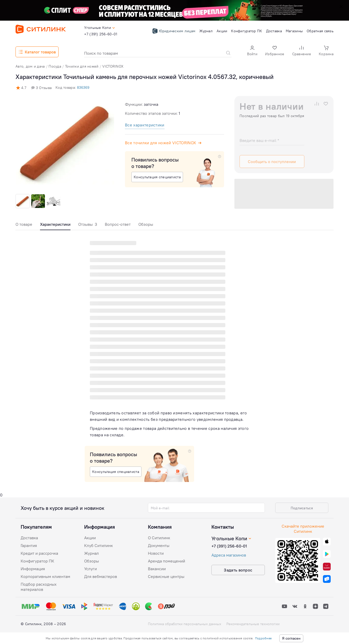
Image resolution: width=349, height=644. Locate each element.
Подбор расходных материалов (39, 587)
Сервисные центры (166, 576)
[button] (252, 51)
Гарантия (29, 545)
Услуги (90, 569)
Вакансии (157, 569)
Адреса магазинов (229, 555)
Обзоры (146, 224)
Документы (159, 545)
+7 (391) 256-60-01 (229, 546)
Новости (156, 553)
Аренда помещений (166, 561)
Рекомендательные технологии (253, 624)
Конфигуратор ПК (37, 561)
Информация (33, 569)
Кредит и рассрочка (39, 553)
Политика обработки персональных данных (185, 624)
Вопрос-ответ (118, 224)
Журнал (92, 553)
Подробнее (263, 638)
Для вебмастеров (101, 576)
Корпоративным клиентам (45, 576)
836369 (83, 87)
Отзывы (88, 224)
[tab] (24, 226)
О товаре (24, 224)
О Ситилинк (159, 538)
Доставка (29, 538)
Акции (90, 538)
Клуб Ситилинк (98, 545)
